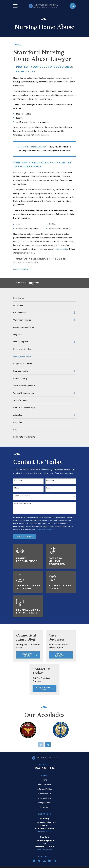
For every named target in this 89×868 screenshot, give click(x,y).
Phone (17, 489)
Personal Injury (45, 794)
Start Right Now (45, 689)
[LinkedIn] (50, 862)
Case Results (62, 656)
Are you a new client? (22, 497)
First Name (18, 481)
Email (48, 489)
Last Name (50, 481)
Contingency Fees (45, 804)
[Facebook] (34, 862)
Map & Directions (45, 832)
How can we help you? (23, 504)
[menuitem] (44, 299)
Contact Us (45, 808)
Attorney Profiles (44, 790)
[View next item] (48, 745)
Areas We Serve (44, 799)
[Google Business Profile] (44, 862)
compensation (62, 249)
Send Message (25, 538)
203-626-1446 (44, 769)
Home (45, 781)
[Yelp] (55, 862)
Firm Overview (44, 785)
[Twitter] (39, 862)
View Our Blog (29, 656)
